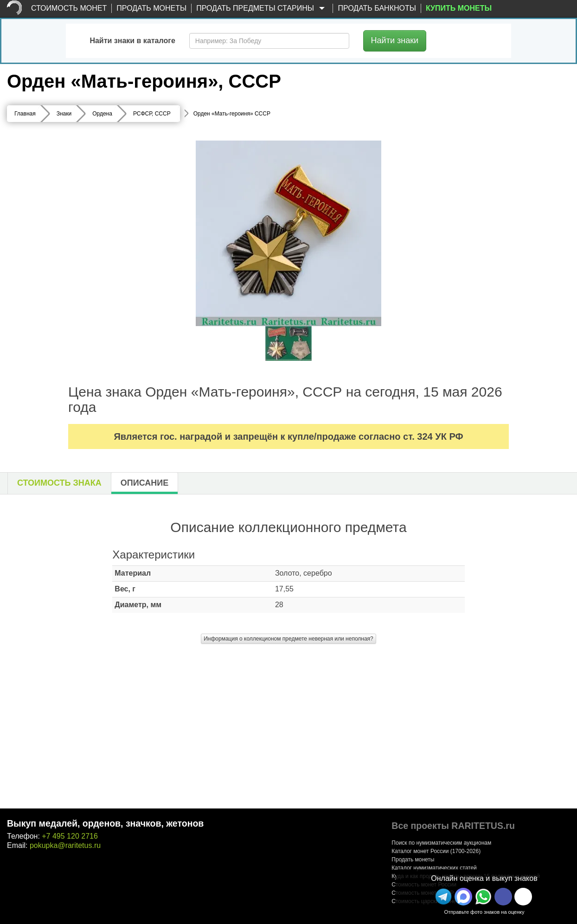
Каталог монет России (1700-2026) (436, 851)
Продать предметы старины (262, 9)
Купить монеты (459, 8)
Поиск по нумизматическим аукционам (441, 843)
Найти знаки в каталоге (132, 41)
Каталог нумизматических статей (434, 868)
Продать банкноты (377, 8)
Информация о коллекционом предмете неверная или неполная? (288, 639)
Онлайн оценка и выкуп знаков (484, 878)
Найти (395, 40)
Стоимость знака (59, 483)
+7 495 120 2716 (70, 836)
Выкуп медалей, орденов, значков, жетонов (105, 823)
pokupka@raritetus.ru (65, 845)
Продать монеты (151, 8)
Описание (144, 483)
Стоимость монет (69, 8)
